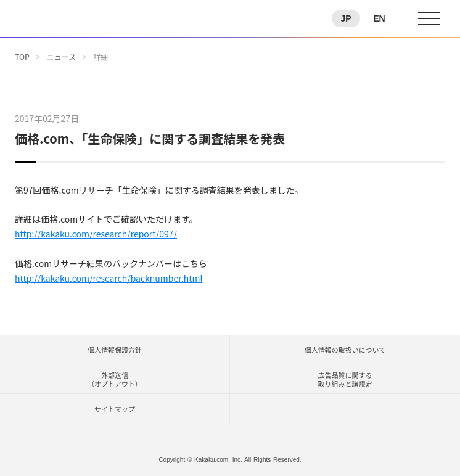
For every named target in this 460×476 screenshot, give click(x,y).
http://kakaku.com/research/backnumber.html (109, 278)
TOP (22, 57)
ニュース (61, 57)
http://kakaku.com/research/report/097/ (96, 234)
